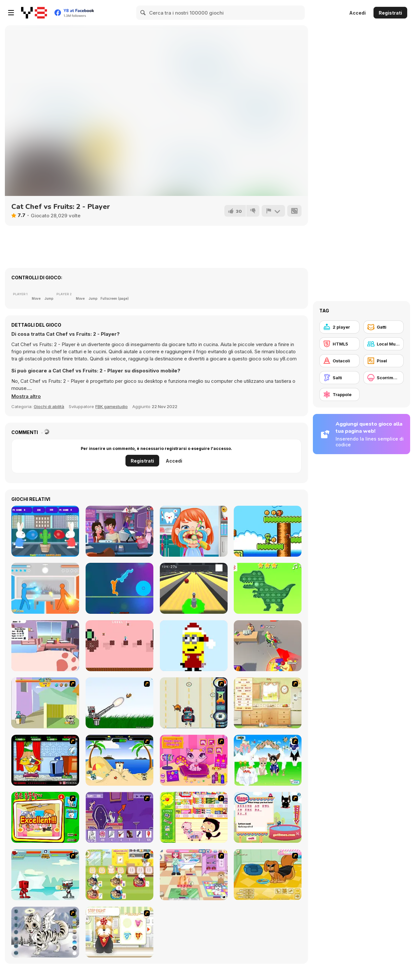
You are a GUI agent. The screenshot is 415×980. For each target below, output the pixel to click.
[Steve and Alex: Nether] (119, 646)
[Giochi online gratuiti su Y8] (34, 13)
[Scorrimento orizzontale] (384, 378)
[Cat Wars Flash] (45, 875)
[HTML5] (339, 344)
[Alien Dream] (268, 531)
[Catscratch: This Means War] (119, 817)
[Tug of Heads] (119, 588)
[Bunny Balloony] (45, 531)
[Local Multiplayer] (384, 344)
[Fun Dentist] (194, 531)
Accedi (357, 13)
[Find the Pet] (45, 817)
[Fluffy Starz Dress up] (194, 760)
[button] (26, 396)
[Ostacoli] (339, 361)
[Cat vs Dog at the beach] (119, 760)
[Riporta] (273, 211)
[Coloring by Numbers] (194, 646)
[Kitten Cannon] (119, 703)
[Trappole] (339, 394)
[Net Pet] (268, 703)
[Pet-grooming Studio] (119, 932)
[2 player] (339, 327)
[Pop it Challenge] (268, 588)
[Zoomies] (45, 646)
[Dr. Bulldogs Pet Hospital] (119, 875)
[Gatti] (384, 327)
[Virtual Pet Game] (45, 760)
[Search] (143, 13)
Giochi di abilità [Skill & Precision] (49, 406)
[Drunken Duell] (45, 588)
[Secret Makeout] (119, 531)
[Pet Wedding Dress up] (268, 760)
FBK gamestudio (112, 406)
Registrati (390, 13)
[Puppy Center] (194, 875)
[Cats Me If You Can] (194, 703)
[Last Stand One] (194, 588)
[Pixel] (384, 361)
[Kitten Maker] (45, 932)
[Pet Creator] (268, 875)
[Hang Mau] (268, 817)
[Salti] (339, 378)
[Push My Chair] (268, 646)
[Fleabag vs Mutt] (45, 703)
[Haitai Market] (194, 817)
